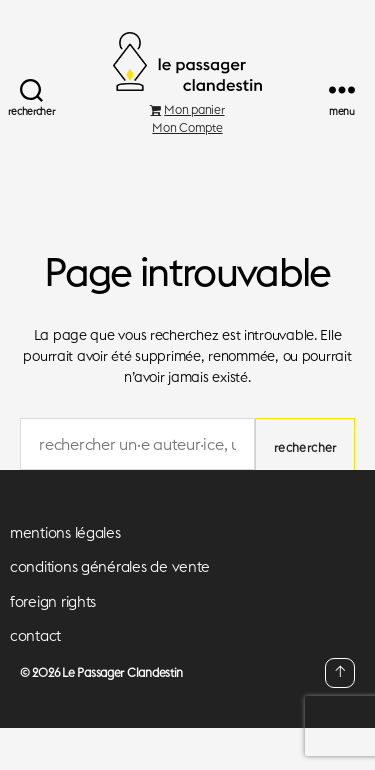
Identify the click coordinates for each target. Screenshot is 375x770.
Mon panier (187, 109)
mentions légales (65, 532)
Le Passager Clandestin (122, 672)
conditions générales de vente (110, 566)
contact (35, 635)
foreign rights (53, 601)
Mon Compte (187, 127)
